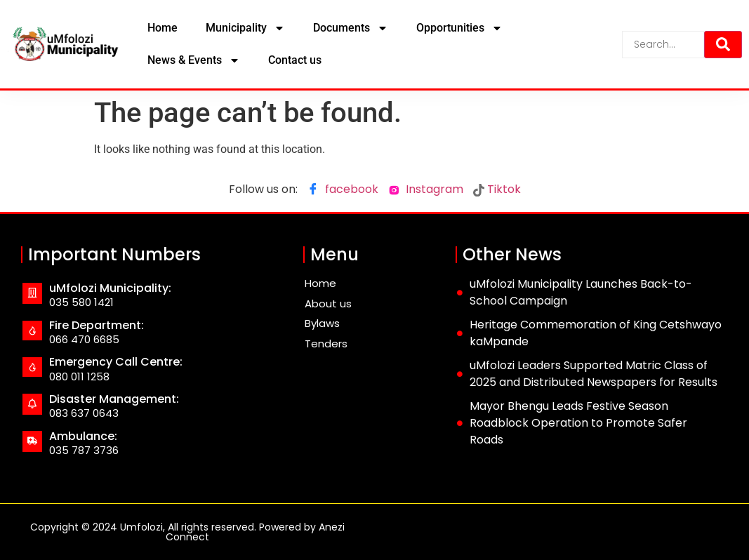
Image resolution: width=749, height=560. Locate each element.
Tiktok (497, 189)
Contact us (295, 60)
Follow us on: (263, 189)
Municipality (245, 28)
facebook (343, 190)
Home (163, 28)
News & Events (194, 60)
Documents (351, 28)
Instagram (426, 189)
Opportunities (459, 28)
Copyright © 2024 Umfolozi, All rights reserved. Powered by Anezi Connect (187, 532)
